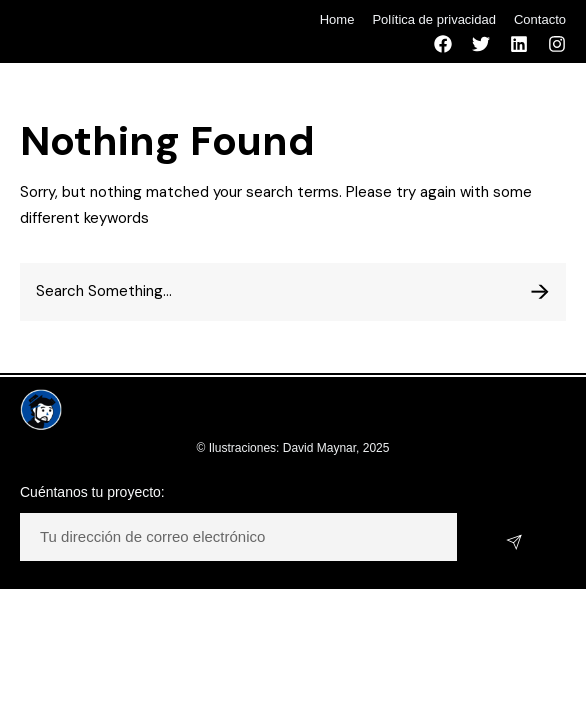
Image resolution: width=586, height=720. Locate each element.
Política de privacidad (434, 19)
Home (337, 19)
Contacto (540, 19)
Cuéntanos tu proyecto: (92, 492)
